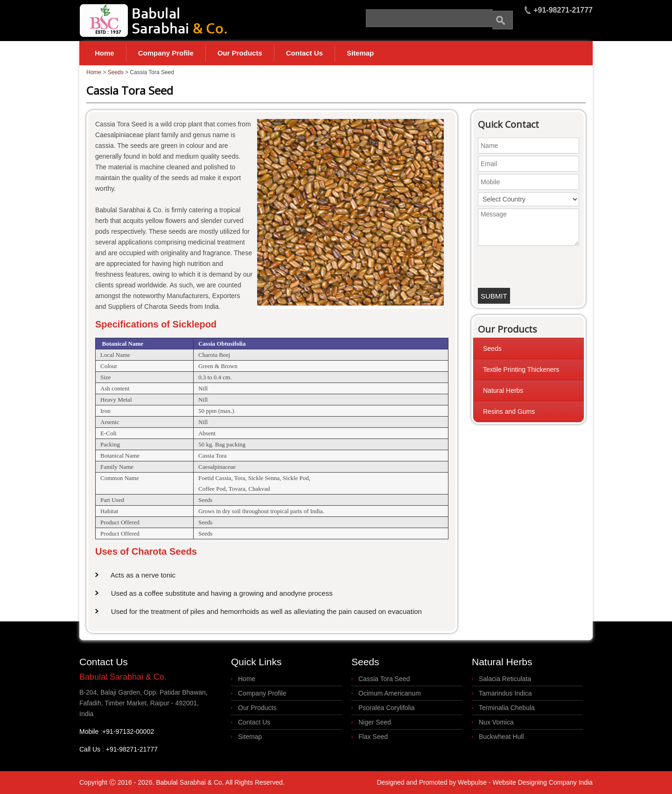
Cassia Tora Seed (384, 679)
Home (105, 53)
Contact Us (304, 53)
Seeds (116, 72)
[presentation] (529, 265)
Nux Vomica (496, 722)
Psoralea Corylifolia (387, 708)
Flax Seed (373, 737)
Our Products (240, 53)
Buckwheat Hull (501, 737)
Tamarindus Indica (505, 693)
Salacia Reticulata (505, 679)
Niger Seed (375, 722)
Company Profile (166, 53)
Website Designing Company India (542, 782)
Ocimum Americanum (390, 693)
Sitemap (360, 53)
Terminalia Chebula (507, 708)
